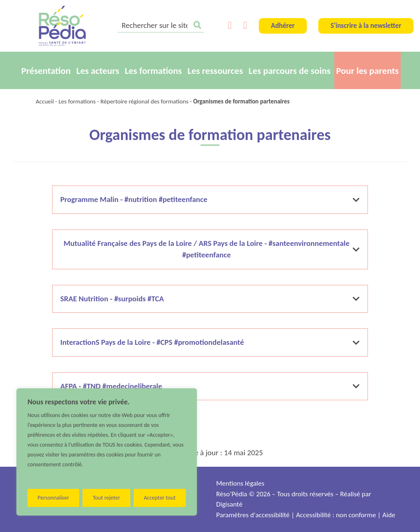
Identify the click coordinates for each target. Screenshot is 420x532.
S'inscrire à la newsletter (366, 26)
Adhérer (283, 26)
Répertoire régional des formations (145, 101)
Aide (389, 515)
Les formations (153, 71)
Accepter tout (160, 498)
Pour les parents (368, 71)
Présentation (46, 71)
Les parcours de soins (290, 71)
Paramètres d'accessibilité (253, 515)
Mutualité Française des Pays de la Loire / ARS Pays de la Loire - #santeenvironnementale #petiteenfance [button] (212, 249)
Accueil (45, 101)
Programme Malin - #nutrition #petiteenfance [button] (210, 199)
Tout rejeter (106, 498)
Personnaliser (54, 498)
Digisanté (229, 504)
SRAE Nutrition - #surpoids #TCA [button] (210, 299)
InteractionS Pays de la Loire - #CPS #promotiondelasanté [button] (210, 342)
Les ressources (215, 71)
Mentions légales (240, 483)
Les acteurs (98, 71)
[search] (161, 26)
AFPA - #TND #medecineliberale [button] (210, 386)
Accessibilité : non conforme (336, 515)
